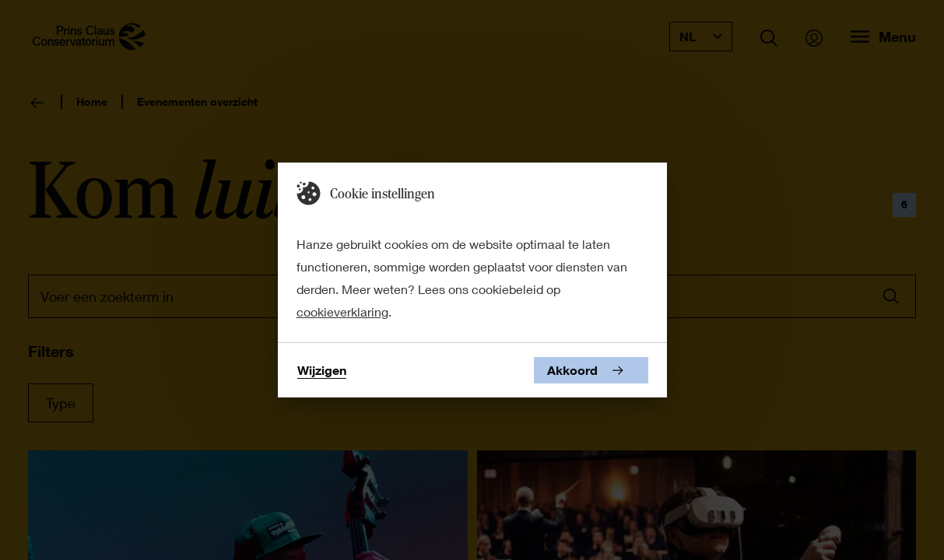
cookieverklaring (342, 311)
